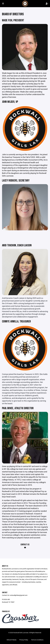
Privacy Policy (24, 640)
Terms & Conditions (37, 640)
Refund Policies (12, 640)
